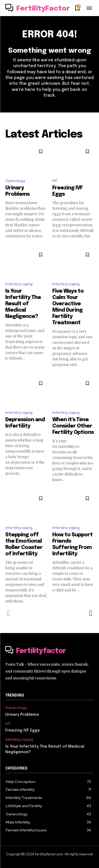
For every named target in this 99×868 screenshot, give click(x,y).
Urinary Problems (22, 715)
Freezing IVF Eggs (23, 730)
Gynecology (15, 181)
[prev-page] (9, 613)
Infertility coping (19, 284)
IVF (55, 181)
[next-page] (90, 613)
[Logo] (38, 9)
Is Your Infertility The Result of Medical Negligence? (23, 304)
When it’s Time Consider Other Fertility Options (73, 426)
